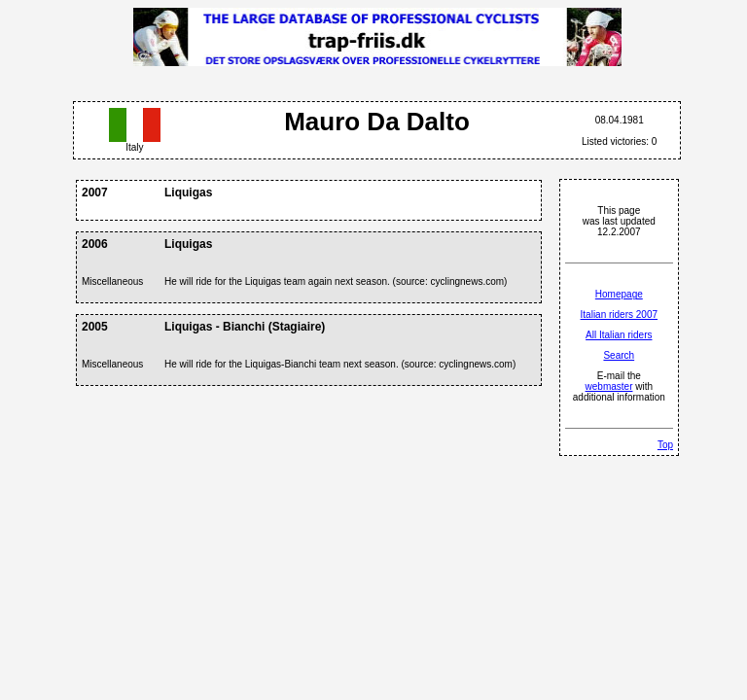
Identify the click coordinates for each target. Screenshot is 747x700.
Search (619, 355)
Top (665, 445)
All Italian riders (619, 335)
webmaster (609, 386)
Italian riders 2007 (620, 315)
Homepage (619, 294)
